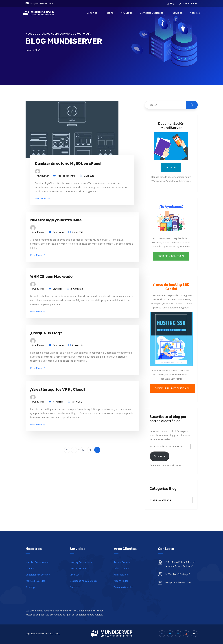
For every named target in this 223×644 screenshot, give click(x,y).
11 (90, 453)
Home (29, 50)
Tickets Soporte (122, 562)
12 (97, 453)
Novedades (58, 405)
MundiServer (43, 176)
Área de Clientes (188, 3)
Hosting (109, 13)
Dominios (92, 13)
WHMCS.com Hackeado (54, 278)
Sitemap (30, 587)
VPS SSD (74, 575)
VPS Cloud (127, 13)
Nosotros (195, 13)
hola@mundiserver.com (39, 3)
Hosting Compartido (81, 562)
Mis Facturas (121, 575)
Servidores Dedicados (152, 13)
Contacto (30, 568)
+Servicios (177, 13)
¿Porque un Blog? (49, 335)
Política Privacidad (35, 581)
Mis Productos (122, 568)
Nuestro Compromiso (37, 562)
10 (83, 453)
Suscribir (160, 456)
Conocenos (58, 233)
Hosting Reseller (79, 568)
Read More (42, 199)
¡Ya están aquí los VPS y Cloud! (62, 392)
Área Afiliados (121, 581)
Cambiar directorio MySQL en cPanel (73, 164)
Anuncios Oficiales (124, 587)
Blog (171, 3)
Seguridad (58, 291)
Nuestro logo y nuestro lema (60, 221)
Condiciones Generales (38, 575)
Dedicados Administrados (84, 581)
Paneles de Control (67, 176)
